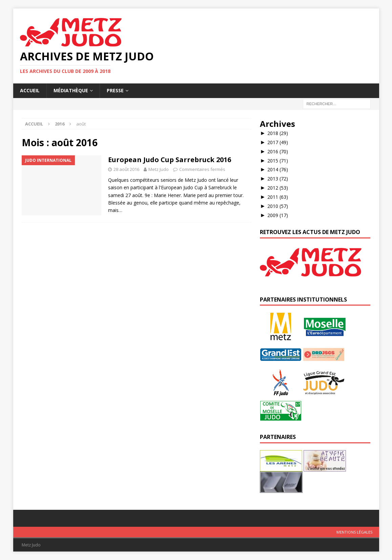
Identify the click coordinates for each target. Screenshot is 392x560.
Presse (115, 90)
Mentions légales (354, 532)
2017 (278, 142)
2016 (278, 151)
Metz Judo (159, 169)
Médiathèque (71, 90)
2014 (278, 169)
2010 (278, 206)
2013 (278, 179)
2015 (278, 161)
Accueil (30, 90)
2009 (278, 215)
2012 (278, 188)
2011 (278, 197)
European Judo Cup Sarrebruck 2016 (170, 160)
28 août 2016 (126, 169)
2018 (278, 133)
